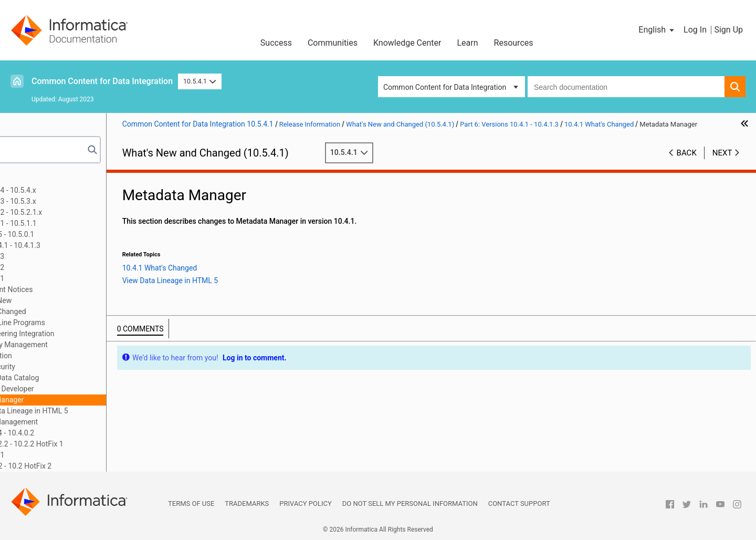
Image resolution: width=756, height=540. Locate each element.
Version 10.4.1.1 (60, 278)
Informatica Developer (80, 389)
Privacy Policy (305, 503)
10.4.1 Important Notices (74, 289)
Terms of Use (191, 503)
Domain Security (71, 367)
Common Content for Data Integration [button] (445, 87)
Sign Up (728, 30)
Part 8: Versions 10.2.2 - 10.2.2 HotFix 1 (82, 444)
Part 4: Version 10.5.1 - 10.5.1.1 (69, 223)
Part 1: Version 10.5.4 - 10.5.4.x (68, 190)
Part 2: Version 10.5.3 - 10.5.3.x (68, 201)
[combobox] (626, 87)
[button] (657, 30)
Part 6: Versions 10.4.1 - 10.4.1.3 (70, 245)
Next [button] (722, 163)
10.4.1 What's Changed (71, 311)
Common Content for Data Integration (102, 81)
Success (276, 43)
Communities (333, 43)
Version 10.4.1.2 (60, 267)
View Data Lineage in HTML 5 (102, 411)
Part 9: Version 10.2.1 (52, 455)
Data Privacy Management (87, 345)
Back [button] (687, 163)
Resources (514, 43)
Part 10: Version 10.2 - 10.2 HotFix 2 (76, 466)
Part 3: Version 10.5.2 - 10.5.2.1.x (71, 212)
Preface (30, 179)
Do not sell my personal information (410, 503)
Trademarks (247, 503)
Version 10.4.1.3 (60, 256)
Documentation (69, 356)
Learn (468, 43)
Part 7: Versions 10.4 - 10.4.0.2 (67, 433)
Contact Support (519, 503)
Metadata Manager (75, 400)
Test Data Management (82, 422)
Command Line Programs (86, 323)
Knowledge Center (407, 43)
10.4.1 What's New (64, 300)
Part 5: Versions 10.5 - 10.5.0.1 (67, 234)
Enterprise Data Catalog (83, 378)
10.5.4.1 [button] (200, 81)
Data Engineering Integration (90, 334)
